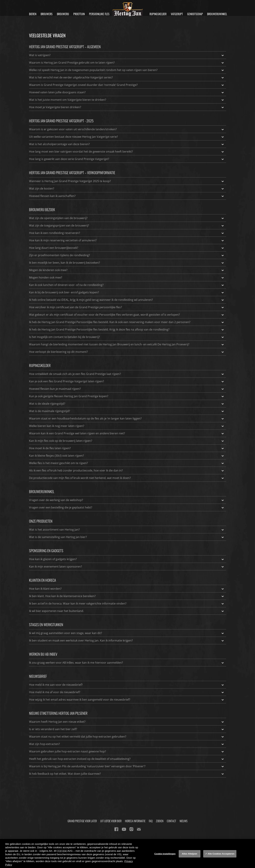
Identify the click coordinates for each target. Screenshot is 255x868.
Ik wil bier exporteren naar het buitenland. (127, 611)
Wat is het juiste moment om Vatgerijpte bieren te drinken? (127, 100)
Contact (171, 821)
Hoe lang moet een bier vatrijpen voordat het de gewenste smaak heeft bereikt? (127, 152)
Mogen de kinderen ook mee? (127, 270)
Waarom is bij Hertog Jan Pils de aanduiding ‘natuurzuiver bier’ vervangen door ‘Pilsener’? (127, 766)
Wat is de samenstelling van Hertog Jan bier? (127, 537)
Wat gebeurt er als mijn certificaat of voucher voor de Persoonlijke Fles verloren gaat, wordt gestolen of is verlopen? (127, 315)
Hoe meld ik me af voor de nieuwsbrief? (127, 692)
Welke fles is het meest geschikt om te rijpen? (127, 463)
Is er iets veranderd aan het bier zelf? (127, 729)
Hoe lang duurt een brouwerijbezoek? (127, 248)
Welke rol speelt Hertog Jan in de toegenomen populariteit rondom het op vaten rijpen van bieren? (127, 70)
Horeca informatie (135, 821)
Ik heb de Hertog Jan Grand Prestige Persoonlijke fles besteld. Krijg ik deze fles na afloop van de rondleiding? (127, 329)
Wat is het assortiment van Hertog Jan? (127, 530)
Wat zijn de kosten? (127, 188)
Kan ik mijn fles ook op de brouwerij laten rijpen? (127, 441)
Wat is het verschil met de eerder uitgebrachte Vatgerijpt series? (127, 77)
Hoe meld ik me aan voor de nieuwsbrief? (127, 685)
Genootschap (195, 14)
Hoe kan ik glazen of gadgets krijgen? (127, 559)
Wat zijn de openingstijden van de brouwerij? (127, 218)
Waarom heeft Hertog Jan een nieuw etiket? (127, 722)
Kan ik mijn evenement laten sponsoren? (127, 567)
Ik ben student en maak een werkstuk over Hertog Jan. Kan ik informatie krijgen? (127, 640)
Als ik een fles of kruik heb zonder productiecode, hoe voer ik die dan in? (127, 470)
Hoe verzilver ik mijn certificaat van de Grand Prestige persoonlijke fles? (127, 307)
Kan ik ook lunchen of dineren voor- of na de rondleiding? (127, 285)
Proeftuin (79, 14)
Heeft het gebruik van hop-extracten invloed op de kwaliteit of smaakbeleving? (127, 759)
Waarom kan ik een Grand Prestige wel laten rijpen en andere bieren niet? (127, 433)
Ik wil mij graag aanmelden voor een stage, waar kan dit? (127, 633)
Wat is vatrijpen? (127, 55)
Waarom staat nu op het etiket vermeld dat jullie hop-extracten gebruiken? (127, 737)
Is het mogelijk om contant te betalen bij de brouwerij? (127, 337)
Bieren (33, 14)
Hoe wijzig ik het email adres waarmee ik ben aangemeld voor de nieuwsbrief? (127, 700)
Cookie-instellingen (165, 854)
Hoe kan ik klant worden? (127, 589)
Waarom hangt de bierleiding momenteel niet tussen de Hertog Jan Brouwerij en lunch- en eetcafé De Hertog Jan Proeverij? (127, 344)
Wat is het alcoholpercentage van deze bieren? (127, 144)
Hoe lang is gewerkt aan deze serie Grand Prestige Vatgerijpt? (127, 159)
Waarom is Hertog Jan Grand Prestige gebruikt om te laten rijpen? (127, 63)
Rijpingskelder (158, 14)
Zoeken (160, 821)
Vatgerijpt (177, 14)
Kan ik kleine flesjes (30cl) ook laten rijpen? (127, 456)
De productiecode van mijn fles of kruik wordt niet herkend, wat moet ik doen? (127, 478)
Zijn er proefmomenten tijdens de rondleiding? (127, 255)
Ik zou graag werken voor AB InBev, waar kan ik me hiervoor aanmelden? (127, 663)
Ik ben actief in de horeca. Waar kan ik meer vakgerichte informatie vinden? (127, 603)
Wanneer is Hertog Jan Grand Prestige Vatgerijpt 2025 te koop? (127, 181)
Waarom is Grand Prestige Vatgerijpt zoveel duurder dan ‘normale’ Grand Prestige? (127, 85)
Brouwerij (63, 14)
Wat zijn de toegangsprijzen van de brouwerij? (127, 225)
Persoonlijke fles (99, 14)
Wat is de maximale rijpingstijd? (127, 411)
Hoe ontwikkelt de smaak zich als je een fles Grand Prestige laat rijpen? (127, 374)
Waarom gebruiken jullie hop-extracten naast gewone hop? (127, 751)
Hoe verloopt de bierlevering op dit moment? (127, 352)
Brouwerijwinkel (217, 14)
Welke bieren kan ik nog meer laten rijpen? (127, 426)
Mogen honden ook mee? (127, 277)
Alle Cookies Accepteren (221, 854)
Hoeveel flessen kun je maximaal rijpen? (127, 389)
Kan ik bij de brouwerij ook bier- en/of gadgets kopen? (127, 292)
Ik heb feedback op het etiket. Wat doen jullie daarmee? (127, 774)
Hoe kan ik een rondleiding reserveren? (127, 233)
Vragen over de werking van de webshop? (127, 500)
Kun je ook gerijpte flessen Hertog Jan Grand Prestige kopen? (127, 396)
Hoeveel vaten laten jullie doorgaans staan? (127, 92)
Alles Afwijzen (190, 854)
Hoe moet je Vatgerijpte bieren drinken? (127, 107)
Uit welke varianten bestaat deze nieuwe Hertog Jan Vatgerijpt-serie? (127, 137)
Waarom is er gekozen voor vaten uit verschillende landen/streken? (127, 129)
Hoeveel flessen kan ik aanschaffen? (127, 196)
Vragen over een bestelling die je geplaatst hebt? (127, 507)
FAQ (151, 821)
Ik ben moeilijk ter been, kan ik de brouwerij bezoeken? (127, 263)
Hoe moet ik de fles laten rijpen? (127, 448)
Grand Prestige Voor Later (82, 821)
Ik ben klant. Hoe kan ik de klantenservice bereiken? (127, 596)
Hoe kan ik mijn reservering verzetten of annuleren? (127, 240)
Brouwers (47, 14)
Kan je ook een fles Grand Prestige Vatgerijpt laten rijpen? (127, 381)
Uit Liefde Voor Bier (111, 821)
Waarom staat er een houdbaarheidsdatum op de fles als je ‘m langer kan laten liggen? (127, 418)
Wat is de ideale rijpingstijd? (127, 404)
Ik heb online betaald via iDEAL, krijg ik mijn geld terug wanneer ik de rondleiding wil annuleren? (127, 300)
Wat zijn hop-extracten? (127, 744)
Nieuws (184, 821)
